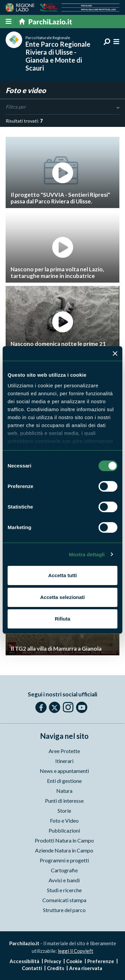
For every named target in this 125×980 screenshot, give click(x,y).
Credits (56, 968)
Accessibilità (24, 961)
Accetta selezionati (62, 597)
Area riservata (86, 968)
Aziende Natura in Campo (64, 850)
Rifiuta (63, 619)
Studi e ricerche (64, 890)
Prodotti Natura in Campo (64, 840)
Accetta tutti (63, 575)
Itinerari (64, 761)
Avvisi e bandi (64, 880)
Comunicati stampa (64, 900)
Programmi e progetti (64, 860)
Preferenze (101, 961)
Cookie (74, 961)
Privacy (53, 961)
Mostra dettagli (87, 554)
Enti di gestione (64, 781)
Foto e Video (64, 820)
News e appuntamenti (64, 771)
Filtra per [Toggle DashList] (62, 107)
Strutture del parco (64, 910)
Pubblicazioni (64, 830)
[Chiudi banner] (115, 354)
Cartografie (64, 870)
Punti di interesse (64, 801)
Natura (64, 791)
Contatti (32, 968)
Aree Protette (64, 751)
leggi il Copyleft (76, 951)
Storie (64, 811)
